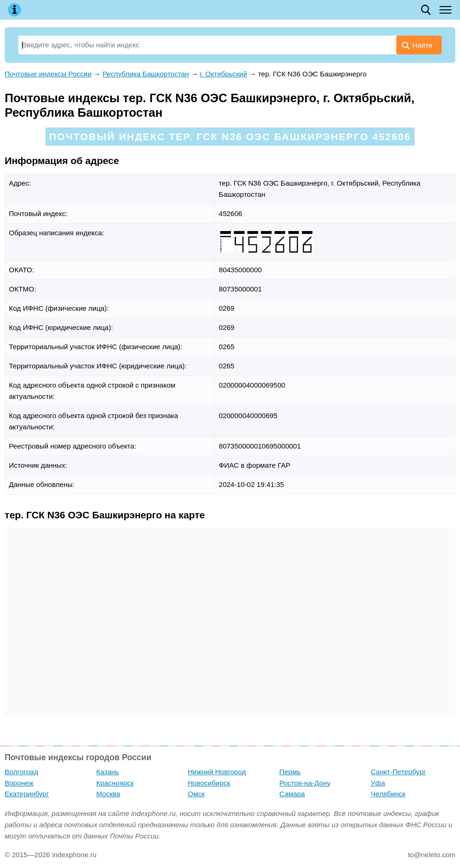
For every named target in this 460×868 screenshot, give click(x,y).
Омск (196, 794)
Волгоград (21, 772)
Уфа (378, 783)
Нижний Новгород (217, 772)
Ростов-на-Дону (305, 783)
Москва (108, 794)
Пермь (290, 772)
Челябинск (388, 794)
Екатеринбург (27, 794)
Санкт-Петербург (399, 772)
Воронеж (19, 783)
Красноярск (115, 783)
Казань (107, 772)
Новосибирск (209, 783)
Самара (292, 794)
